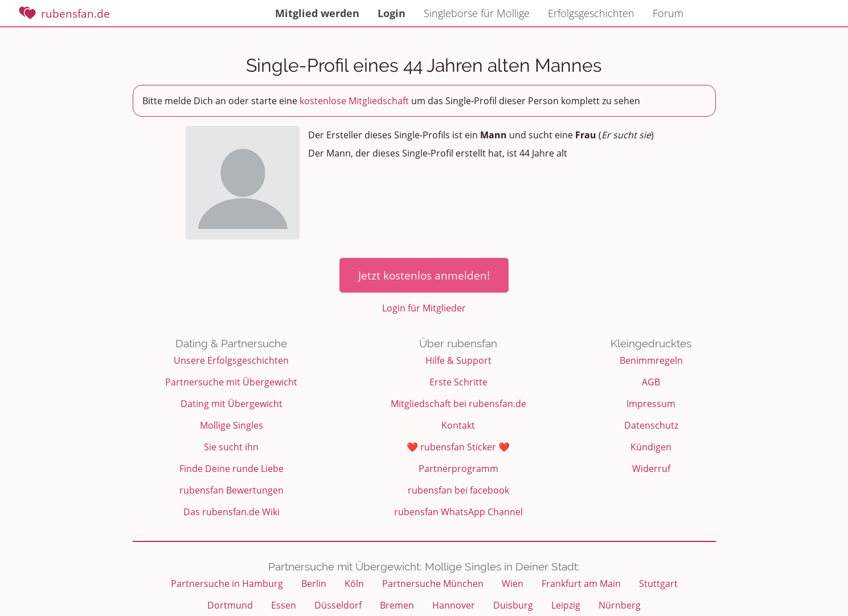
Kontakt (458, 425)
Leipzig (566, 605)
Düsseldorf (338, 605)
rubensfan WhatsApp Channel (458, 512)
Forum (668, 13)
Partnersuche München (433, 584)
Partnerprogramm (458, 469)
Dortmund (230, 605)
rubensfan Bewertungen (232, 490)
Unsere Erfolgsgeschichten (231, 360)
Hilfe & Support (458, 360)
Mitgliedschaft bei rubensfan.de (458, 404)
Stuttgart (658, 584)
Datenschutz (651, 425)
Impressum (651, 404)
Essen (284, 605)
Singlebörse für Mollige (477, 13)
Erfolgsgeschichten (591, 13)
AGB (651, 382)
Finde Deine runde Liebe (232, 469)
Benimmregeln (651, 360)
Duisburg (513, 605)
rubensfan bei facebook (458, 490)
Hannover (454, 605)
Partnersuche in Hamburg (227, 584)
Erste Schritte (458, 382)
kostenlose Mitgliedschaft (354, 101)
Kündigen (651, 447)
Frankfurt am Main (581, 584)
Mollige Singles (232, 425)
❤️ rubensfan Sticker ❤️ (458, 447)
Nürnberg (620, 605)
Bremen (397, 605)
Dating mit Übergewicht (232, 404)
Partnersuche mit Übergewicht (231, 382)
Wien (513, 584)
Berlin (314, 584)
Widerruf (651, 469)
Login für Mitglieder (424, 308)
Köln (354, 584)
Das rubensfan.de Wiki (232, 512)
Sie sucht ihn (231, 447)
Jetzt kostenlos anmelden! (424, 275)
